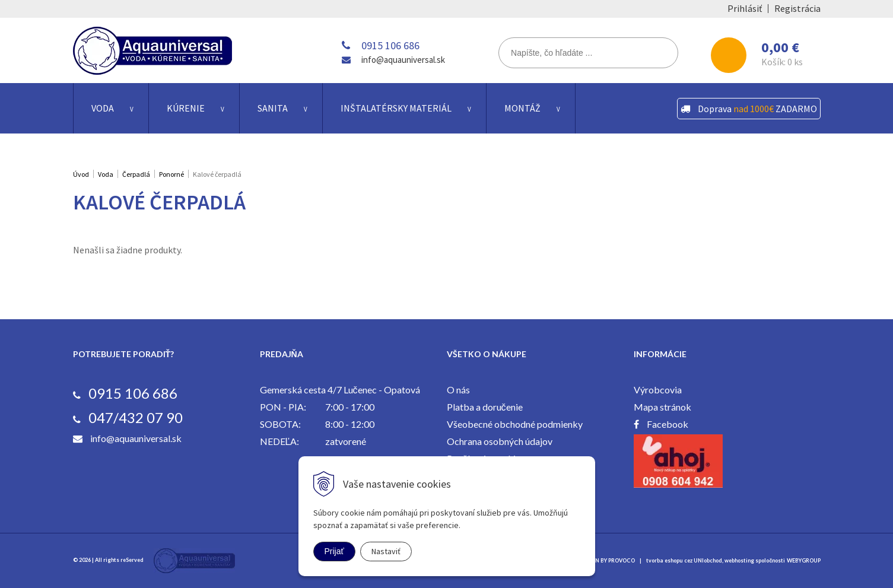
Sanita (273, 108)
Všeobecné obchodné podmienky (515, 424)
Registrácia (797, 8)
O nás (458, 390)
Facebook (668, 424)
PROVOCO (622, 560)
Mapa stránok (662, 407)
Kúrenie (186, 108)
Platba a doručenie (485, 407)
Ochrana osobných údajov (500, 441)
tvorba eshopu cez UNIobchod (684, 560)
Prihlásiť (745, 8)
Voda (103, 108)
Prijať (334, 551)
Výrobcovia (658, 390)
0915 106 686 (390, 45)
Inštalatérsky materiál (396, 108)
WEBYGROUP (804, 560)
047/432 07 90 (136, 417)
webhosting (739, 560)
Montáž (522, 108)
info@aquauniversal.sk (403, 60)
